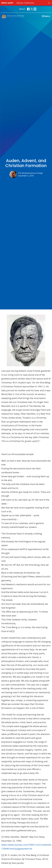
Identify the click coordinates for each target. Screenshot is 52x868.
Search (22, 9)
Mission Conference (25, 3)
